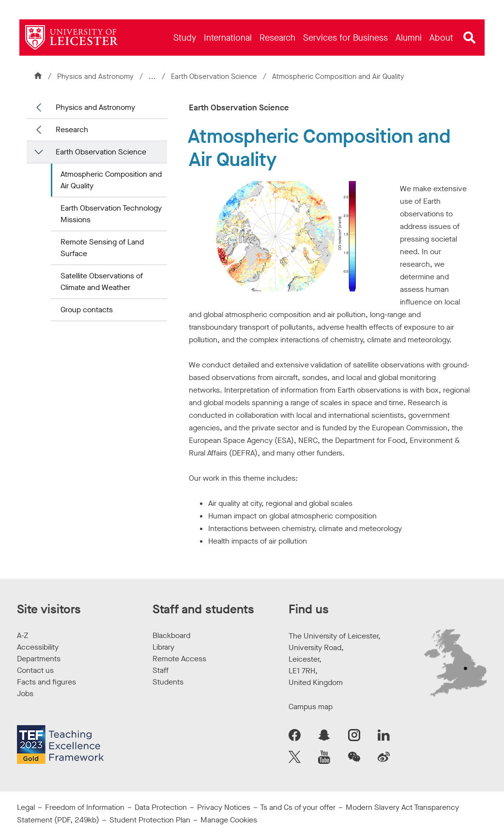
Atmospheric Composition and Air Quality (111, 180)
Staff (160, 670)
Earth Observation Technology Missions (111, 214)
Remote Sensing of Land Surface (102, 248)
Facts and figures (46, 682)
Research (72, 129)
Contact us (35, 670)
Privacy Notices (224, 807)
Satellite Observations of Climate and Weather (102, 281)
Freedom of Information (85, 807)
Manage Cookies (229, 820)
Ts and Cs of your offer (298, 807)
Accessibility (38, 647)
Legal (26, 807)
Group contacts (87, 310)
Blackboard (171, 635)
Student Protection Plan (150, 820)
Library (163, 647)
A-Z (23, 635)
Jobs (25, 693)
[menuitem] (185, 38)
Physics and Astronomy (95, 76)
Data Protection (161, 807)
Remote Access (179, 659)
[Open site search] (470, 38)
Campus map (311, 707)
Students (168, 682)
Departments (39, 659)
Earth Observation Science (215, 76)
